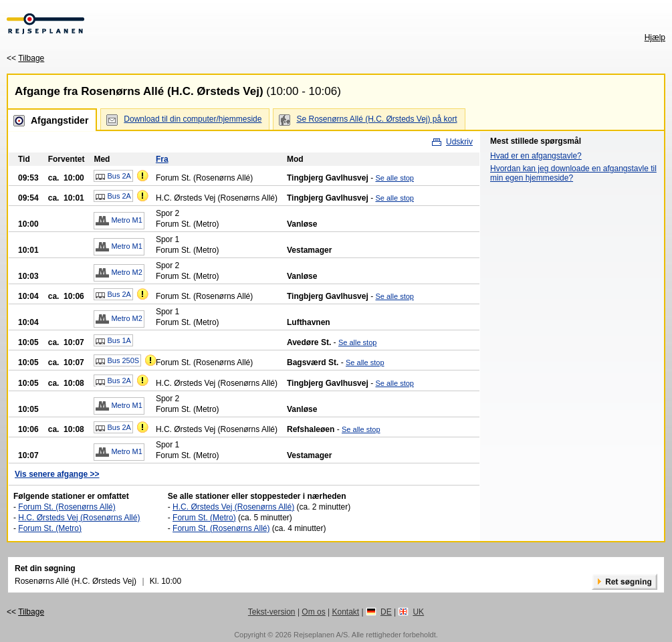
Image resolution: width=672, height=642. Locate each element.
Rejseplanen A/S (321, 635)
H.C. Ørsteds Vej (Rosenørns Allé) (79, 518)
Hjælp (655, 37)
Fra (162, 159)
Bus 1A (113, 341)
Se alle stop (394, 178)
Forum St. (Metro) (50, 528)
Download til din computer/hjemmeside (193, 119)
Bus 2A (113, 177)
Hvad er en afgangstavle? (536, 156)
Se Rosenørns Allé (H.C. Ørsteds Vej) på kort (376, 119)
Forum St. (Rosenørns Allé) (67, 507)
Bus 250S (117, 361)
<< (25, 58)
